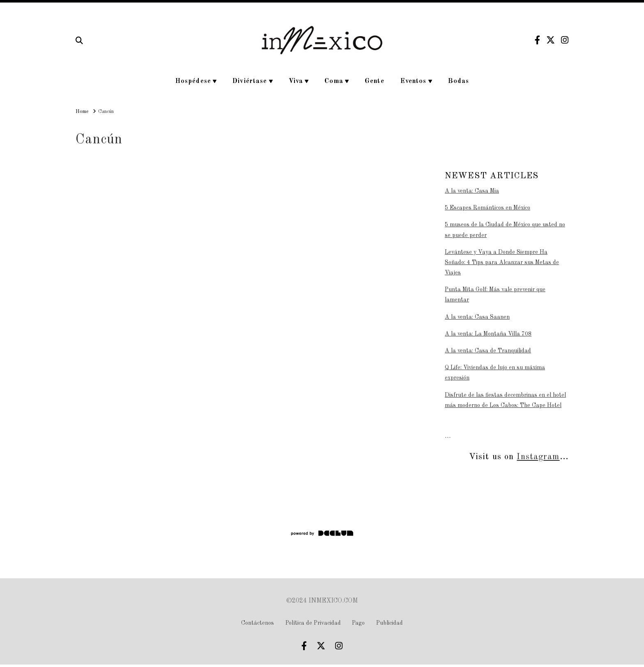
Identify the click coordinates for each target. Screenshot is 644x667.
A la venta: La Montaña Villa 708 (488, 334)
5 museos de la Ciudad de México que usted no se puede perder (505, 230)
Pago (358, 623)
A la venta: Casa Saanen (477, 317)
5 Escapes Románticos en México (488, 208)
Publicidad (390, 623)
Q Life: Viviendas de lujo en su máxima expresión (495, 373)
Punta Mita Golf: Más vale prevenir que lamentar (495, 295)
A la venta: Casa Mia (472, 191)
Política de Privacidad (313, 623)
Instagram (538, 457)
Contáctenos (258, 623)
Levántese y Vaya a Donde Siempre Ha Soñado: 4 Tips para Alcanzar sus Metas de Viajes (502, 262)
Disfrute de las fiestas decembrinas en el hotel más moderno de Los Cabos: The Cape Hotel (505, 400)
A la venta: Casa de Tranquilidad (488, 351)
